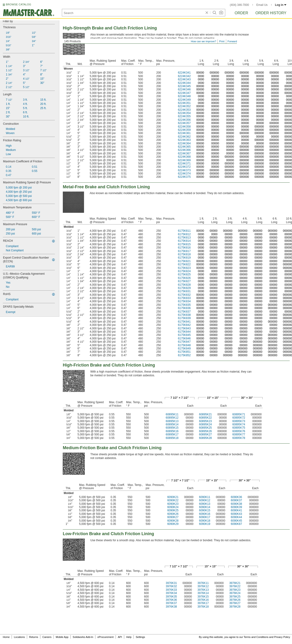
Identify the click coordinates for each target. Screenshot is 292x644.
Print (222, 41)
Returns (34, 637)
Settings (140, 637)
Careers (47, 637)
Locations (19, 637)
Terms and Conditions (256, 637)
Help (129, 637)
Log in (281, 5)
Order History (271, 13)
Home (6, 637)
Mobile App (62, 637)
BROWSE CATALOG (18, 4)
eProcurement (106, 637)
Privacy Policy (282, 637)
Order (241, 13)
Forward (232, 41)
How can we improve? (204, 41)
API (120, 637)
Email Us (262, 5)
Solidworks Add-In (83, 637)
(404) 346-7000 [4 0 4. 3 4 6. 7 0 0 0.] (239, 5)
